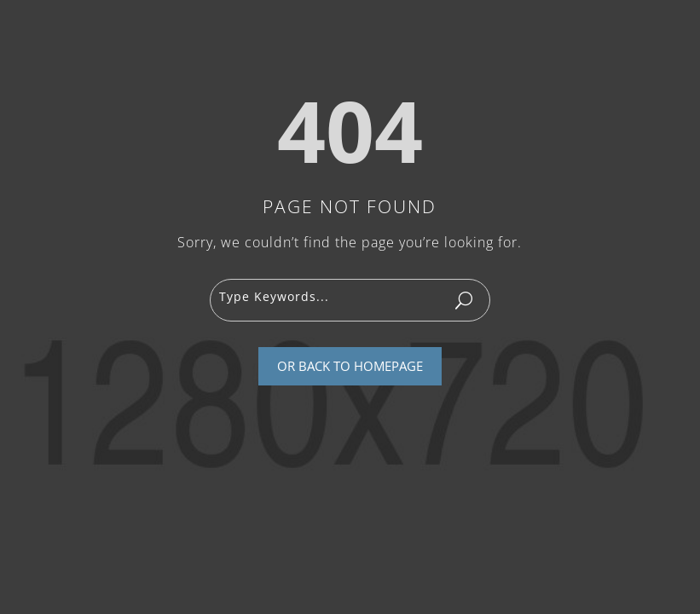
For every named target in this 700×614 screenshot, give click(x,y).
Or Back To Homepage (350, 366)
